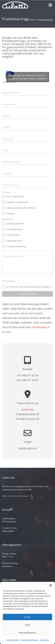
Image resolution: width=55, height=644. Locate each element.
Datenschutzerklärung (30, 640)
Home (32, 20)
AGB (4, 496)
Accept (27, 617)
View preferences (28, 633)
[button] (51, 585)
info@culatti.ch (41, 327)
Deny (28, 625)
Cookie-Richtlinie (13, 640)
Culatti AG (27, 410)
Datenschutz (13, 496)
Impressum (44, 640)
